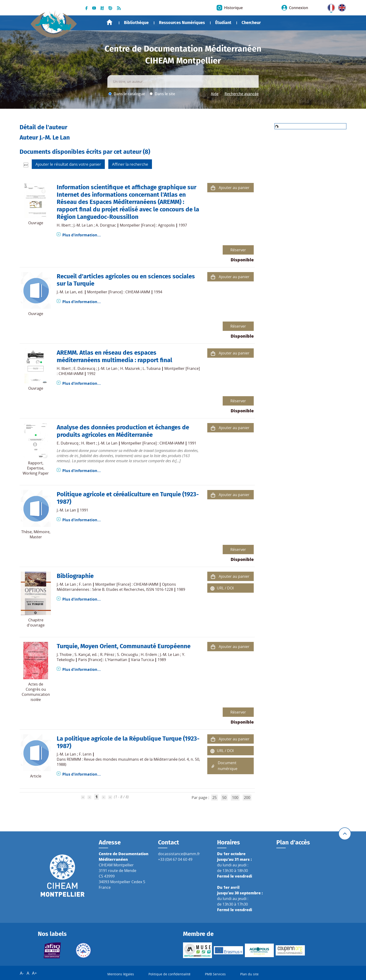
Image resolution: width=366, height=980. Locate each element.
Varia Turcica (142, 660)
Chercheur (251, 23)
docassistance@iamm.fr (179, 854)
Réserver (238, 250)
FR (330, 7)
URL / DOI (225, 588)
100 (235, 798)
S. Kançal (82, 654)
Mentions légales (121, 974)
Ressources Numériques (182, 23)
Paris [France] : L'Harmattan (103, 660)
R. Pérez (107, 654)
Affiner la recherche (130, 164)
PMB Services (215, 974)
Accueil (109, 22)
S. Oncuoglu (127, 654)
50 (224, 798)
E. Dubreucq (84, 368)
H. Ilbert (64, 225)
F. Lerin (85, 584)
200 (247, 798)
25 (215, 798)
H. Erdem (149, 654)
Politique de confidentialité (169, 974)
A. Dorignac (106, 225)
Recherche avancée (242, 94)
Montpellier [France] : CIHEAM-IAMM (119, 292)
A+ (34, 973)
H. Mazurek (130, 368)
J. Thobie (64, 654)
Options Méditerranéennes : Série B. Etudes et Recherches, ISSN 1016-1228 (116, 587)
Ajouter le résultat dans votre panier (68, 164)
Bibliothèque (136, 23)
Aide (215, 94)
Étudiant (223, 23)
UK (341, 7)
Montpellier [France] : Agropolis (147, 225)
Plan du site (249, 974)
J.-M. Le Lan (83, 225)
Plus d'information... (82, 235)
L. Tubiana (152, 368)
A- (22, 973)
